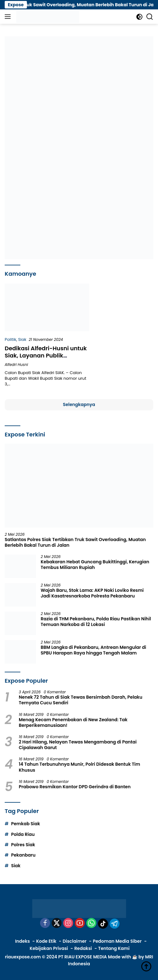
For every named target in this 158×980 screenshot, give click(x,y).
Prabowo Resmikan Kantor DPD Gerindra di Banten (75, 787)
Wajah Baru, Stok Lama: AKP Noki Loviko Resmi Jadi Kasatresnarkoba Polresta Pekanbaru (92, 593)
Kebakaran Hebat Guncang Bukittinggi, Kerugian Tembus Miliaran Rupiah (95, 565)
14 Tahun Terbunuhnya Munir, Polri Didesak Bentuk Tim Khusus (79, 767)
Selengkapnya (79, 404)
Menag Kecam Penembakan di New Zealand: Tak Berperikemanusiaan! (73, 722)
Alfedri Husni (16, 365)
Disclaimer (74, 941)
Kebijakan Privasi (49, 948)
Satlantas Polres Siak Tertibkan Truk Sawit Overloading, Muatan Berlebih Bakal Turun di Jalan (75, 542)
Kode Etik (46, 941)
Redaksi (83, 948)
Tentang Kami (114, 948)
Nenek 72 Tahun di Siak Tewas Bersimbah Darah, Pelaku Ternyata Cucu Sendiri (81, 700)
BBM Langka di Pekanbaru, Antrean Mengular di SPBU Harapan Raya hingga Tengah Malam (93, 650)
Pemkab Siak (25, 824)
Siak (22, 339)
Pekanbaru (23, 855)
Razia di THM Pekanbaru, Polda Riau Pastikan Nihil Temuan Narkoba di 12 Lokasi (96, 622)
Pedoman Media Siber (117, 941)
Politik (10, 339)
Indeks (22, 941)
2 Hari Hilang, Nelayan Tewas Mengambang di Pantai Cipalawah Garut (78, 745)
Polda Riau (23, 834)
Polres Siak (23, 845)
